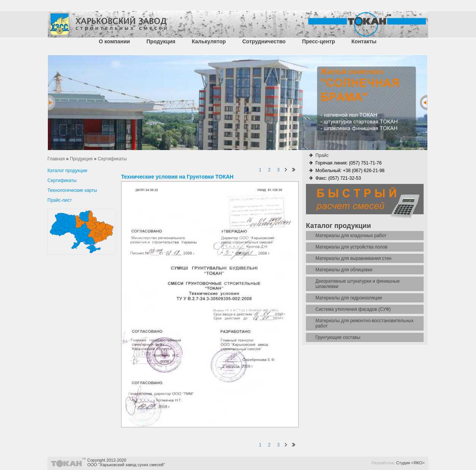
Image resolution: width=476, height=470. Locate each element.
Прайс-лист (60, 200)
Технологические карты (72, 190)
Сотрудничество (264, 41)
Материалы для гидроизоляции (349, 298)
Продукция (161, 41)
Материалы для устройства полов (351, 247)
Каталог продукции (67, 171)
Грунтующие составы (338, 337)
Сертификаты (62, 180)
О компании (114, 41)
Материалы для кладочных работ (351, 236)
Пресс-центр (319, 41)
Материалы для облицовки (344, 270)
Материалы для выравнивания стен (353, 258)
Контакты (364, 41)
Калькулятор (209, 41)
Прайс (322, 155)
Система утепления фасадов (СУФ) (353, 309)
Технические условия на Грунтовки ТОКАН (177, 177)
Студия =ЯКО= (411, 463)
